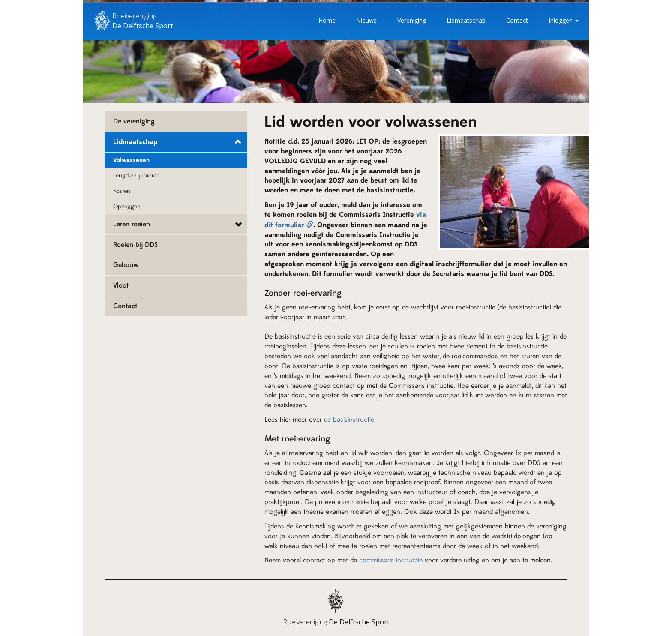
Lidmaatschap (466, 20)
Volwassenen (131, 160)
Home (327, 20)
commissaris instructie (391, 560)
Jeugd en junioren (136, 176)
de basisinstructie (349, 420)
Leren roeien (132, 224)
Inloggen (564, 20)
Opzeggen (127, 207)
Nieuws (366, 20)
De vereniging (134, 121)
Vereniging (412, 20)
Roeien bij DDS (135, 245)
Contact (517, 20)
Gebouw (126, 265)
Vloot (121, 285)
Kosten (122, 191)
